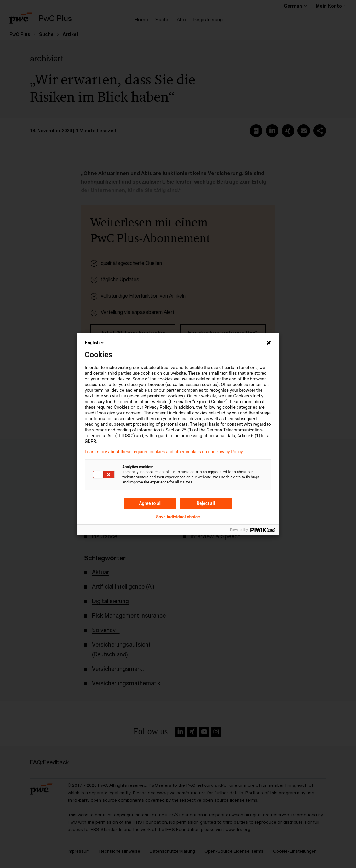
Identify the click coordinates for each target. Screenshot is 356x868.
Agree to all (150, 503)
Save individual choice (178, 517)
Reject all (206, 503)
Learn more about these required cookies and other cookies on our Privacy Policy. (164, 452)
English (95, 343)
